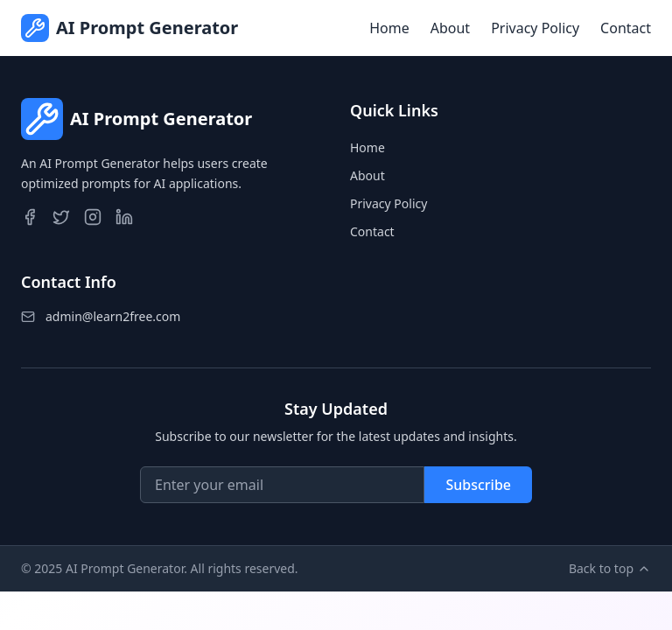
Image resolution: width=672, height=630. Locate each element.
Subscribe (478, 485)
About (450, 28)
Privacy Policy (535, 28)
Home (389, 28)
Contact (626, 28)
